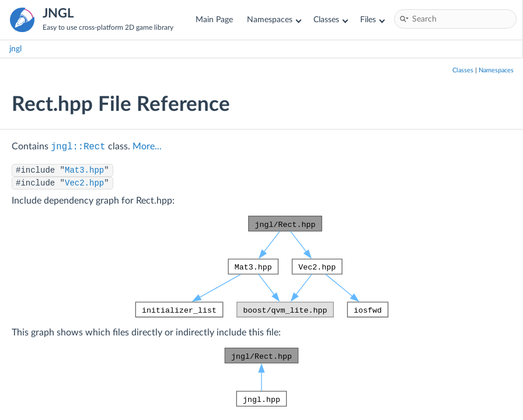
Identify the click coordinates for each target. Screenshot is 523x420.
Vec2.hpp (84, 183)
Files (372, 20)
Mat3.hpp (84, 170)
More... (147, 146)
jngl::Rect (78, 147)
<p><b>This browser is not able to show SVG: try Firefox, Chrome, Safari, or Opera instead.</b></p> (262, 267)
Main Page (214, 20)
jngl (15, 49)
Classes (331, 20)
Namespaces (274, 20)
